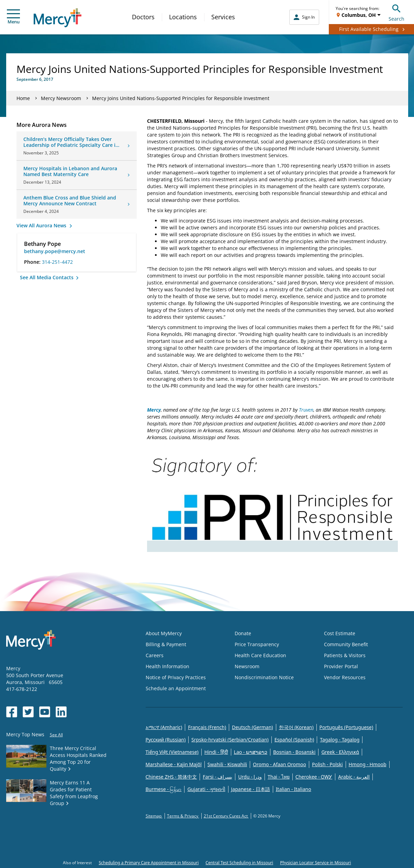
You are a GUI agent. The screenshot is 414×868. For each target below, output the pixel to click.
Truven (306, 410)
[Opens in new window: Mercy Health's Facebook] (12, 712)
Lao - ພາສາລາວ (251, 752)
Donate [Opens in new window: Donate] (243, 633)
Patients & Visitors (345, 655)
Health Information (167, 666)
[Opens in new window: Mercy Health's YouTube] (45, 712)
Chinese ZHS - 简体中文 (171, 777)
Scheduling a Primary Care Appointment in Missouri (149, 863)
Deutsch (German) (252, 727)
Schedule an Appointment (176, 688)
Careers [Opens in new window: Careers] (155, 655)
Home (23, 98)
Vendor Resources (345, 677)
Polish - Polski (327, 764)
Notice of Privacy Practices (176, 677)
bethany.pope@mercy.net (55, 251)
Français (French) (207, 727)
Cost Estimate (340, 633)
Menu (13, 17)
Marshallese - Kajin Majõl (174, 764)
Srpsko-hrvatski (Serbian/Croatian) (230, 740)
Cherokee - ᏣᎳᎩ (314, 777)
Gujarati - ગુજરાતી (206, 789)
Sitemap (154, 816)
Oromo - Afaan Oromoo (279, 764)
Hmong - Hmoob (368, 764)
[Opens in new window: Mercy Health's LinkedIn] (61, 712)
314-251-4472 (57, 262)
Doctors (143, 17)
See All (56, 735)
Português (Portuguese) (346, 727)
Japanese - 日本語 (251, 789)
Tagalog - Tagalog (340, 740)
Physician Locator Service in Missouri (315, 863)
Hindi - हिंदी (216, 752)
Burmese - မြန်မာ (164, 789)
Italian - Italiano (294, 789)
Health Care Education (260, 655)
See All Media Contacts (47, 277)
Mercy (154, 410)
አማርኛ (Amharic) (164, 727)
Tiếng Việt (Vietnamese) (172, 752)
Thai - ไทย (279, 777)
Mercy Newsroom (61, 98)
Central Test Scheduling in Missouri (239, 863)
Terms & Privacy (183, 816)
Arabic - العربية (354, 777)
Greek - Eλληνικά (340, 752)
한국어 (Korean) (296, 727)
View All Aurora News (42, 225)
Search (396, 12)
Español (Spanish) (294, 740)
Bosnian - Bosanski (294, 752)
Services (223, 17)
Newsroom (247, 666)
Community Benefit (346, 644)
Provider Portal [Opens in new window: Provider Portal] (341, 666)
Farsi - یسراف (217, 777)
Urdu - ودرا (250, 777)
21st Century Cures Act (226, 816)
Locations (183, 17)
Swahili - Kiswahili (227, 764)
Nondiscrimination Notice (264, 677)
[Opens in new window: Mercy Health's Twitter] (28, 712)
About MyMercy (164, 633)
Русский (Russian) (166, 740)
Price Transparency (257, 644)
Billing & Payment (166, 644)
